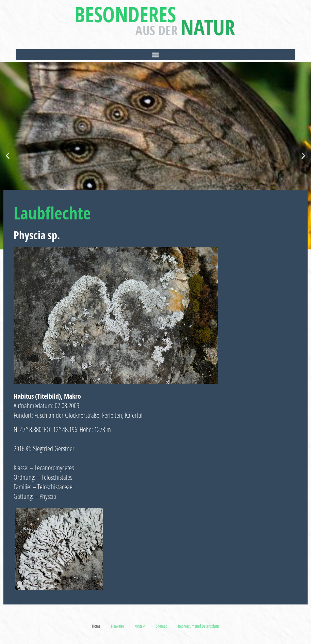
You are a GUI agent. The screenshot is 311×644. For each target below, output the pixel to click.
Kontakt (140, 626)
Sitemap (162, 626)
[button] (156, 55)
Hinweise (117, 626)
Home (96, 626)
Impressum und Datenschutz (199, 626)
